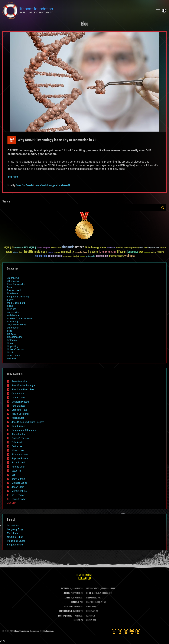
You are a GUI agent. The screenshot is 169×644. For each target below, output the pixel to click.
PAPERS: (90, 616)
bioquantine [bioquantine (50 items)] (56, 248)
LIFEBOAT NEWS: (93, 589)
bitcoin (11, 352)
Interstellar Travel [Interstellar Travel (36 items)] (81, 252)
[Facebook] (114, 631)
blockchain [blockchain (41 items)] (111, 248)
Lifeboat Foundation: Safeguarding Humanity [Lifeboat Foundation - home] (77, 11)
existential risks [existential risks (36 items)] (153, 248)
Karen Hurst (18, 418)
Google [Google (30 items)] (21, 252)
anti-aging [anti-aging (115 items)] (30, 247)
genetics (56, 186)
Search (163, 208)
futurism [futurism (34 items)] (16, 252)
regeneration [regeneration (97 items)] (55, 256)
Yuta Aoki (17, 442)
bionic (10, 343)
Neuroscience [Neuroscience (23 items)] (147, 252)
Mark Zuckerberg (16, 303)
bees (9, 331)
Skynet (11, 300)
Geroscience (13, 526)
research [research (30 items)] (66, 256)
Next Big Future (15, 537)
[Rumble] (138, 631)
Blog (85, 24)
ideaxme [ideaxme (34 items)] (57, 252)
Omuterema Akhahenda (24, 430)
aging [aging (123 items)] (8, 247)
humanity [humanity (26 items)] (51, 252)
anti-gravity (13, 312)
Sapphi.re (50, 631)
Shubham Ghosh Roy (23, 389)
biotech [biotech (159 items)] (79, 247)
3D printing (13, 278)
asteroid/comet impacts (20, 318)
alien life (12, 309)
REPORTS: (90, 607)
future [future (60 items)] (9, 252)
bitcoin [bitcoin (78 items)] (103, 248)
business (12, 359)
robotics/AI (65, 186)
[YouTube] (132, 631)
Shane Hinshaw (20, 454)
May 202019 (12, 140)
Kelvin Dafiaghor (20, 414)
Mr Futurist (13, 533)
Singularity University (18, 297)
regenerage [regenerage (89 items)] (41, 256)
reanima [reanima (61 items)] (160, 252)
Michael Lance (19, 483)
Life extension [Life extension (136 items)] (108, 252)
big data (11, 334)
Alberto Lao (18, 450)
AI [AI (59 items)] (13, 248)
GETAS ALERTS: (92, 593)
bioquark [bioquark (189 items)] (68, 247)
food (51, 186)
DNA (9, 287)
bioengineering (15, 337)
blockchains (13, 356)
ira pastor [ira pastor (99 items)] (93, 252)
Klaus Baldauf (19, 434)
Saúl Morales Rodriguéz (24, 385)
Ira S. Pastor (18, 495)
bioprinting (13, 346)
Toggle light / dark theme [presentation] (164, 11)
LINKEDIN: (67, 593)
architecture (13, 315)
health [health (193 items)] (28, 252)
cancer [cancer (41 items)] (126, 248)
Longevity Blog (15, 529)
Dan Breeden (18, 398)
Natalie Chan (18, 467)
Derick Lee (17, 446)
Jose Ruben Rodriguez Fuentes (28, 422)
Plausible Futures (16, 541)
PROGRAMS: (91, 611)
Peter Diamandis (16, 284)
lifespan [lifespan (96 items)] (122, 252)
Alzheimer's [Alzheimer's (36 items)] (19, 248)
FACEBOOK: (65, 589)
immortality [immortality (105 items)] (67, 252)
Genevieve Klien (20, 381)
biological (12, 340)
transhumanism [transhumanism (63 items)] (116, 256)
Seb (14, 475)
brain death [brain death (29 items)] (119, 248)
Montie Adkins (19, 491)
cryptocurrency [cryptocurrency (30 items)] (134, 248)
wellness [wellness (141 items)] (130, 256)
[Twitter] (120, 631)
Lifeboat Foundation (21, 631)
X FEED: (67, 598)
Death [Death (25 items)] (145, 248)
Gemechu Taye (19, 410)
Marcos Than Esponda (24, 186)
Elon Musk (13, 293)
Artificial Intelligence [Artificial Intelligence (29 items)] (43, 248)
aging (10, 306)
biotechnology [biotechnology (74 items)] (92, 248)
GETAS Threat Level (84, 577)
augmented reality (17, 325)
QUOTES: (90, 621)
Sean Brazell (18, 463)
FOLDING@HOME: (66, 611)
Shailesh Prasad (20, 402)
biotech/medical (41, 186)
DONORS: (74, 602)
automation (13, 328)
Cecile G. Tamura (20, 438)
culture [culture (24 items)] (141, 248)
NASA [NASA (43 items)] (141, 252)
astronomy (13, 321)
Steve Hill (16, 471)
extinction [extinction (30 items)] (163, 248)
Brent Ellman (18, 479)
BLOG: (89, 598)
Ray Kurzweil (14, 290)
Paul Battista (18, 406)
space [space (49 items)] (83, 256)
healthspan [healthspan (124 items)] (40, 252)
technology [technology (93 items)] (102, 256)
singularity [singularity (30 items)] (76, 256)
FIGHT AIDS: (69, 607)
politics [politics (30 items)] (154, 252)
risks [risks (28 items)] (71, 256)
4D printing (13, 281)
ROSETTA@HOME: (65, 616)
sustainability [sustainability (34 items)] (91, 257)
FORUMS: (77, 621)
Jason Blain (18, 487)
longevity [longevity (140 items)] (132, 252)
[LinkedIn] (126, 631)
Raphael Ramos (20, 458)
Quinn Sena (18, 394)
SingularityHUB (15, 545)
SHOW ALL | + (12, 503)
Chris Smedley (19, 499)
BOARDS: (90, 602)
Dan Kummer (18, 426)
